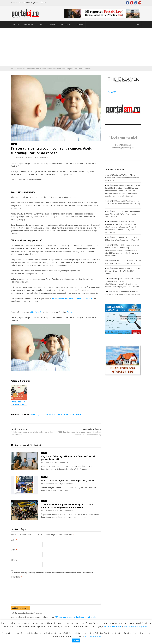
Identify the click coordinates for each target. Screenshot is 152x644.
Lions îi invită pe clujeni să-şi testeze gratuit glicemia (68, 480)
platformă (49, 414)
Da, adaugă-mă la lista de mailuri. (27, 613)
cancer (32, 414)
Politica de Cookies (113, 626)
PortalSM (112, 92)
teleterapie (77, 414)
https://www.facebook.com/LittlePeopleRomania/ (72, 298)
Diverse (52, 24)
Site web (14, 560)
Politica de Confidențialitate (136, 626)
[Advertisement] (76, 47)
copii (42, 414)
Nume (14, 540)
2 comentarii (61, 462)
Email (14, 550)
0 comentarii (41, 157)
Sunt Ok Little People (63, 414)
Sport (41, 24)
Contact (79, 24)
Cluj (38, 414)
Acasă (16, 69)
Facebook (71, 312)
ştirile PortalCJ (35, 312)
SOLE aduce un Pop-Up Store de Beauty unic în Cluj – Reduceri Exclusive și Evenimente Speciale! (67, 506)
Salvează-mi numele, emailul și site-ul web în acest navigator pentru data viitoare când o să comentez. (52, 573)
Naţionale (29, 24)
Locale (16, 24)
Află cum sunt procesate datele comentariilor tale (75, 617)
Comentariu (16, 577)
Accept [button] (76, 640)
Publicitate (65, 24)
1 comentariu (67, 484)
